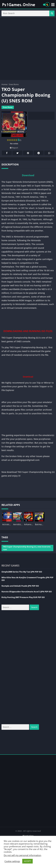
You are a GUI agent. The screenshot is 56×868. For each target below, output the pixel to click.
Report (14, 148)
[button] (52, 13)
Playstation (28, 836)
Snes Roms (14, 84)
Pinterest (28, 153)
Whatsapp (49, 153)
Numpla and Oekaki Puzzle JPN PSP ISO (20, 586)
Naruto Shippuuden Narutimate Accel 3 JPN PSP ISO (27, 592)
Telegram (39, 153)
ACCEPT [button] (27, 861)
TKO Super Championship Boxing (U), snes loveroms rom (27, 548)
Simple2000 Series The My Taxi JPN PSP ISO (22, 572)
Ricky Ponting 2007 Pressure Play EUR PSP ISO (23, 597)
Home (4, 84)
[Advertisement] (28, 49)
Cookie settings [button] (12, 861)
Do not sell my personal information (22, 855)
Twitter (17, 153)
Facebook (7, 153)
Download (28, 175)
